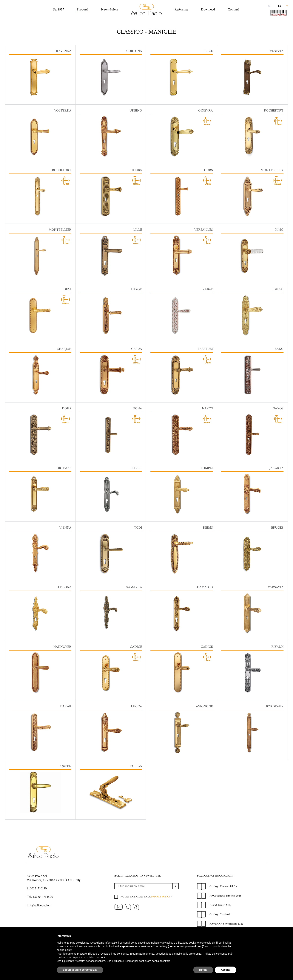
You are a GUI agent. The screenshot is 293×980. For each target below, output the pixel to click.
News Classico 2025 (220, 918)
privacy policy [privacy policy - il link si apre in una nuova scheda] (165, 943)
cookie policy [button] (64, 950)
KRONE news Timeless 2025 (225, 909)
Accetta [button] (225, 970)
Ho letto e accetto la (146, 910)
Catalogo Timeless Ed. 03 (223, 899)
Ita (279, 6)
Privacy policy (161, 910)
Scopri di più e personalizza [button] (80, 970)
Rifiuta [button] (203, 970)
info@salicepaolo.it (39, 918)
